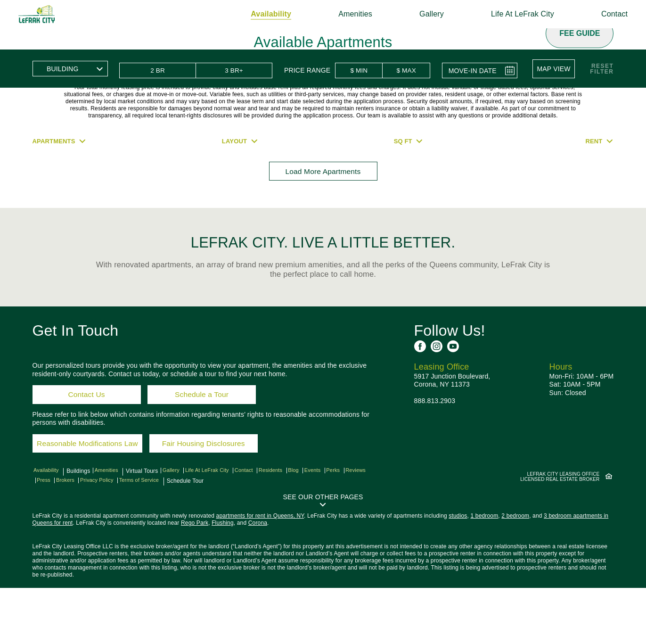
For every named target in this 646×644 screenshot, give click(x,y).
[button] (556, 68)
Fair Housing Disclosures (224, 496)
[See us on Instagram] (437, 392)
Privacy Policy (134, 535)
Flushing (223, 579)
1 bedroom (485, 572)
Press (75, 535)
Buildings (78, 527)
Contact (600, 14)
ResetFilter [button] (602, 68)
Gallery (417, 14)
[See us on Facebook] (420, 392)
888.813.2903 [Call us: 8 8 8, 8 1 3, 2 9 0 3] (435, 446)
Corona (258, 579)
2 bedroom (515, 572)
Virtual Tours (145, 527)
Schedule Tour (227, 535)
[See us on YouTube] (453, 392)
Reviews (50, 535)
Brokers (99, 535)
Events (333, 527)
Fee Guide (580, 33)
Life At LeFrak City (508, 14)
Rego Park (195, 579)
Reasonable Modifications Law (96, 496)
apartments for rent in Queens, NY (260, 572)
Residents (286, 527)
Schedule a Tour (204, 443)
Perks (356, 527)
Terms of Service (180, 535)
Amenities (341, 14)
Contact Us (86, 443)
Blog (312, 527)
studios (458, 572)
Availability (257, 14)
